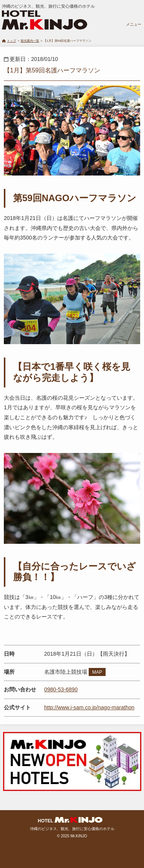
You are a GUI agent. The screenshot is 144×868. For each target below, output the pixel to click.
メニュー (134, 24)
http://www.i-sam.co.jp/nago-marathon (89, 707)
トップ (12, 41)
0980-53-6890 (61, 689)
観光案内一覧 (30, 41)
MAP (97, 672)
